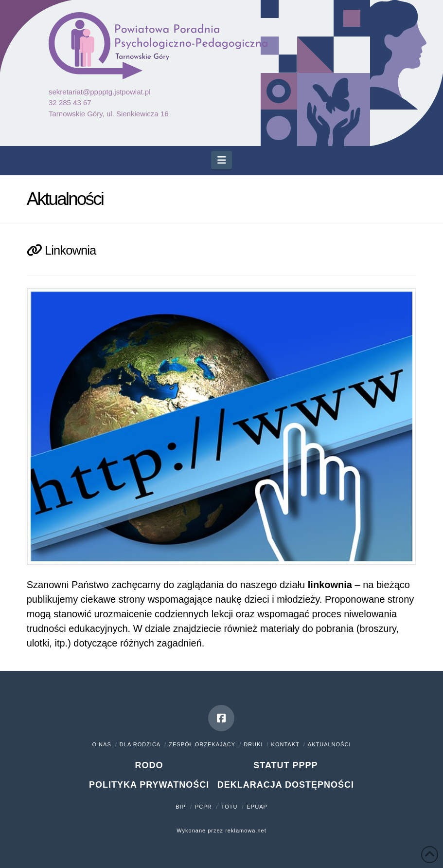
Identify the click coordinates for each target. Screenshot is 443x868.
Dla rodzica (140, 744)
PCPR (204, 807)
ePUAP (257, 807)
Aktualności (329, 744)
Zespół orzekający (202, 744)
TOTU (230, 807)
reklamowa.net (246, 831)
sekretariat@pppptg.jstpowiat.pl (100, 92)
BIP (181, 807)
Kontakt (285, 744)
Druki (253, 744)
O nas (102, 744)
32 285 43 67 (70, 102)
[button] (221, 160)
